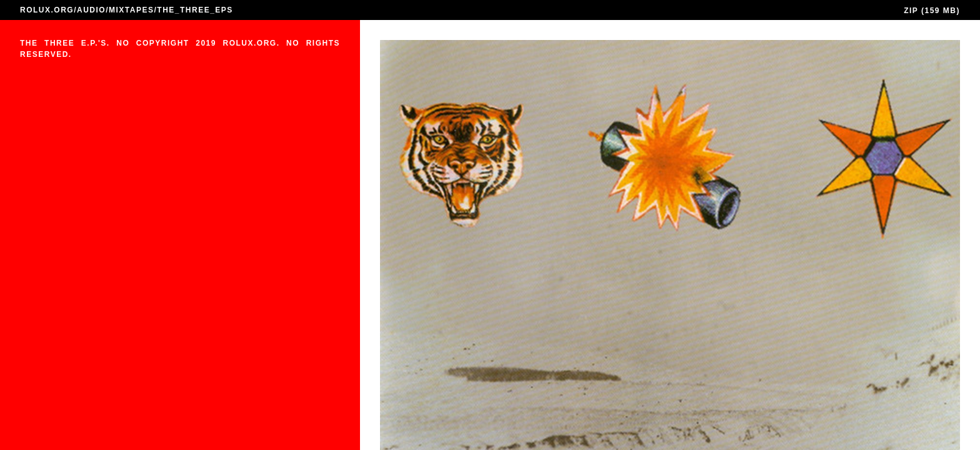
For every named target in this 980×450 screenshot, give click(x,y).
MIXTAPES (131, 10)
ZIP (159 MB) (932, 11)
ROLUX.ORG (47, 10)
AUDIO (91, 10)
